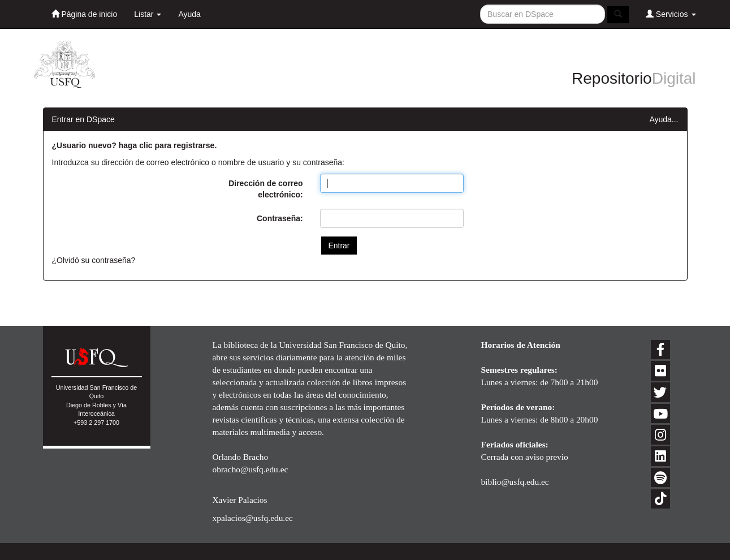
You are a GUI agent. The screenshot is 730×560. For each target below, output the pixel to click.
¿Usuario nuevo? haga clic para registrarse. (135, 145)
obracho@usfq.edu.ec (250, 469)
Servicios (671, 14)
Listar (148, 14)
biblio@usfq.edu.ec (515, 482)
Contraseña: (280, 218)
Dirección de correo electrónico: (266, 189)
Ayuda (189, 14)
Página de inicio (85, 14)
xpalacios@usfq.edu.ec (253, 518)
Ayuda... (664, 119)
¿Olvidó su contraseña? (94, 260)
